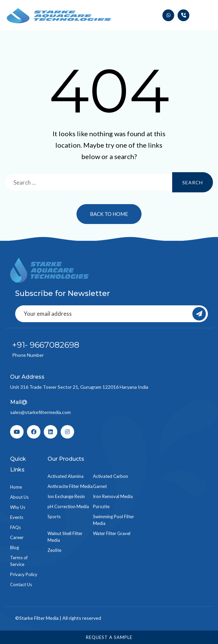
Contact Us (21, 584)
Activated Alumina (66, 476)
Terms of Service (19, 561)
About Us (19, 497)
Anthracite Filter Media (70, 486)
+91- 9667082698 (46, 345)
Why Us (18, 507)
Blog (14, 547)
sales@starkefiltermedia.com (40, 412)
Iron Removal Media (113, 496)
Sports (54, 517)
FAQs (15, 527)
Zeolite (54, 550)
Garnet (100, 486)
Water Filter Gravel (112, 533)
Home (16, 487)
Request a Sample (109, 637)
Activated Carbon (111, 476)
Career (17, 537)
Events (17, 517)
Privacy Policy (24, 574)
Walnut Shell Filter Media (65, 537)
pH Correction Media (68, 506)
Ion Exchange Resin (66, 496)
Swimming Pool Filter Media (114, 520)
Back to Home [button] (109, 214)
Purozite (101, 506)
